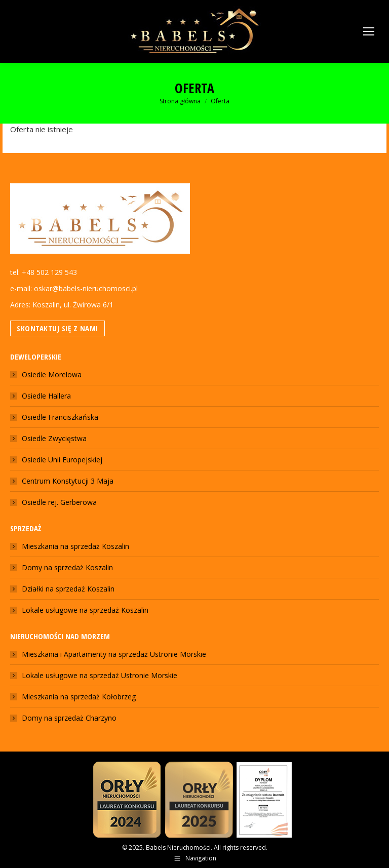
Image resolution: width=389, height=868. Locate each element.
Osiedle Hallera (46, 396)
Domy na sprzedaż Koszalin (67, 567)
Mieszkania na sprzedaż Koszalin (75, 546)
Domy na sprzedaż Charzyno (69, 718)
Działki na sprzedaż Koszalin (68, 589)
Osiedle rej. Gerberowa (59, 502)
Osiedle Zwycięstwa (54, 438)
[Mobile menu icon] (369, 31)
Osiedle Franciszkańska (60, 417)
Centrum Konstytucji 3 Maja (68, 481)
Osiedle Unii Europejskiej (62, 460)
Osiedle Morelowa (52, 374)
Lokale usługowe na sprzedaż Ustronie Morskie (100, 675)
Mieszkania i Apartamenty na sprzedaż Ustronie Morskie (114, 654)
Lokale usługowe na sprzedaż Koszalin (85, 610)
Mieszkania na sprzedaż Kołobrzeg (79, 697)
